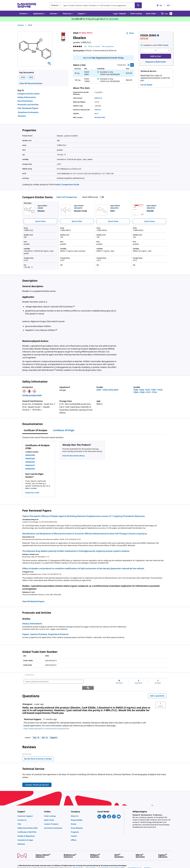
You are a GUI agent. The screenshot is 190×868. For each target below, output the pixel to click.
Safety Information (27, 97)
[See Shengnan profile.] (28, 698)
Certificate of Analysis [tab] (36, 430)
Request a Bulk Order (156, 62)
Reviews (22, 116)
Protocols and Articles (28, 105)
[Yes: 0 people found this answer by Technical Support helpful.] (36, 731)
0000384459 (30, 462)
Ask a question (157, 690)
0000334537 (30, 465)
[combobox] (96, 5)
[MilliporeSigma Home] (27, 5)
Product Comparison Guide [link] (66, 184)
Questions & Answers (28, 112)
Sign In (86, 58)
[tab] (23, 25)
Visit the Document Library (73, 456)
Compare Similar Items (29, 94)
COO (31, 77)
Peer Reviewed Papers (28, 108)
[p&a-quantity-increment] (169, 50)
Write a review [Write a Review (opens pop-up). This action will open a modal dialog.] (94, 46)
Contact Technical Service (37, 779)
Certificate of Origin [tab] (64, 430)
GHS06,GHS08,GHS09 (32, 395)
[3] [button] (55, 370)
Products (21, 25)
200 (58, 140)
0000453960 (30, 455)
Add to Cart (156, 56)
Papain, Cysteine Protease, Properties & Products (45, 634)
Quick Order (151, 14)
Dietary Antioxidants (32, 624)
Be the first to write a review (39, 753)
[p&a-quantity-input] (156, 50)
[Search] (138, 5)
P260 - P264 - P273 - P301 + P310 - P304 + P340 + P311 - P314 (148, 391)
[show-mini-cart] (167, 14)
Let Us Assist (146, 85)
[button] (120, 14)
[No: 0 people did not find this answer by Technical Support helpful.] (45, 731)
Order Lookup (136, 14)
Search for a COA (32, 493)
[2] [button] (56, 330)
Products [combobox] (55, 5)
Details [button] (166, 45)
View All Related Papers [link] (33, 601)
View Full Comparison (67, 197)
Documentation (25, 101)
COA (23, 77)
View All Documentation (31, 83)
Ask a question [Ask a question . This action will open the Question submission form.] (108, 46)
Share (130, 33)
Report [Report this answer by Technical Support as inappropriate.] (54, 731)
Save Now (114, 19)
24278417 (98, 110)
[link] (29, 675)
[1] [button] (74, 306)
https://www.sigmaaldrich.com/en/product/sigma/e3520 (46, 722)
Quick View (40, 221)
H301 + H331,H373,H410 (107, 390)
